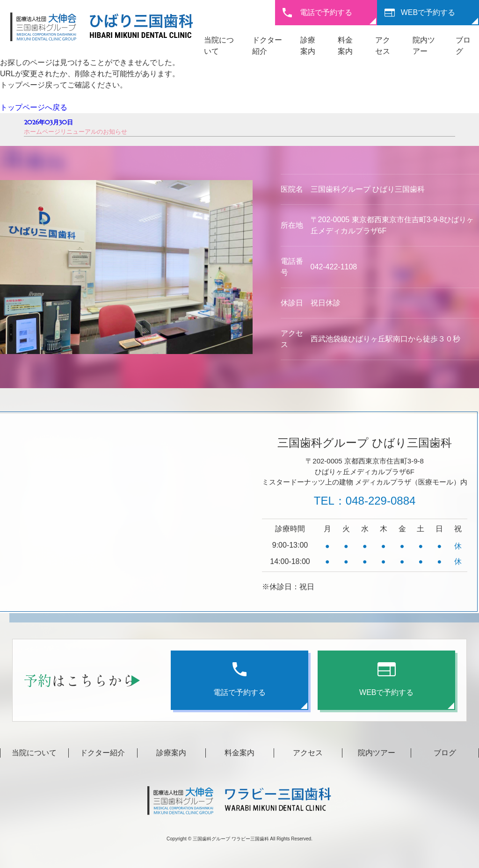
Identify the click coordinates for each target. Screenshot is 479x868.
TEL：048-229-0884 (365, 501)
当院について (34, 753)
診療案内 (171, 753)
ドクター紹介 (102, 753)
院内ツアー (377, 753)
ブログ (445, 753)
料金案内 (239, 753)
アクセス (308, 753)
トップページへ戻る (34, 107)
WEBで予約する (428, 12)
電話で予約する (326, 12)
